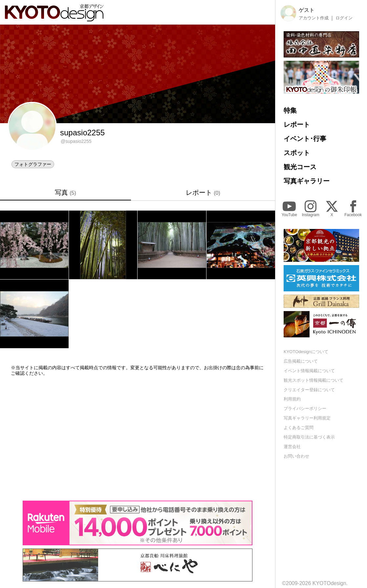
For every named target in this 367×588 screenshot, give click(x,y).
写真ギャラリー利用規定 (307, 418)
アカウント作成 (314, 18)
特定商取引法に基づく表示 (309, 437)
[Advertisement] (138, 438)
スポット (297, 153)
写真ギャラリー (307, 181)
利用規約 (292, 399)
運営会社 (292, 447)
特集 (290, 110)
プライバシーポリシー (305, 408)
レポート (203, 192)
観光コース (300, 167)
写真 (65, 192)
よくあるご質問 (299, 428)
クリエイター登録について (309, 390)
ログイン (344, 18)
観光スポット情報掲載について (313, 380)
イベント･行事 (305, 139)
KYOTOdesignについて (306, 352)
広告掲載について (301, 361)
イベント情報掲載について (309, 371)
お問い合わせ (296, 456)
